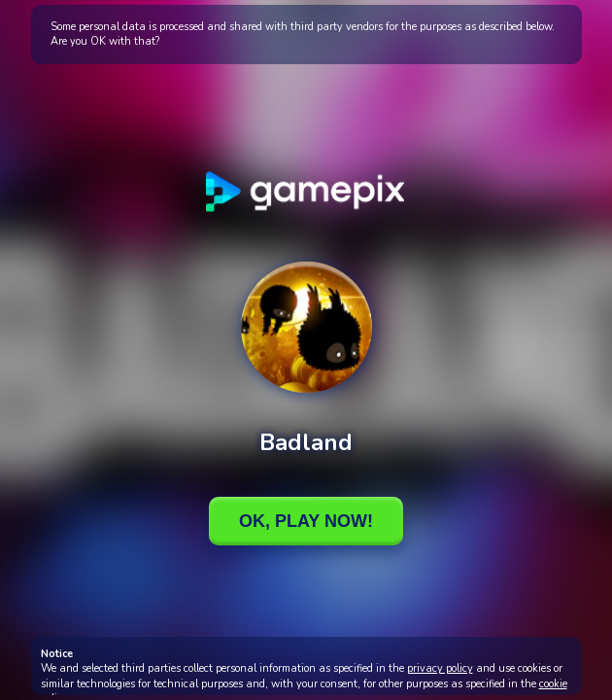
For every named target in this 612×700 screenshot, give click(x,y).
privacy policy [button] (440, 668)
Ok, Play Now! (306, 521)
